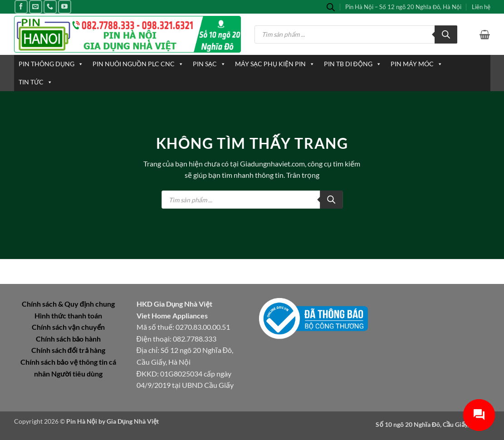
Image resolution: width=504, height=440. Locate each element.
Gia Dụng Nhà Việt (133, 421)
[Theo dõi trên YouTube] (65, 7)
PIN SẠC (209, 64)
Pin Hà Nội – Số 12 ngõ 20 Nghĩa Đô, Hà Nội (403, 7)
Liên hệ (481, 7)
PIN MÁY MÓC (417, 64)
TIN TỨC (36, 82)
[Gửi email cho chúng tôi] (36, 7)
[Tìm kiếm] (446, 34)
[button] (485, 34)
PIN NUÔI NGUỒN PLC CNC (138, 64)
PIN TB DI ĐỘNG (353, 64)
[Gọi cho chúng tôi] (50, 7)
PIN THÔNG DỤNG (51, 64)
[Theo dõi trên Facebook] (21, 7)
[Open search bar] (331, 7)
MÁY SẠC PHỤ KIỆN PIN (275, 64)
